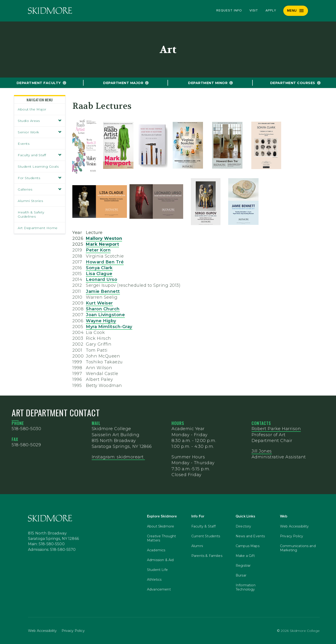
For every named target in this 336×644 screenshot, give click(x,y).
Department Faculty (39, 83)
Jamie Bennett (103, 291)
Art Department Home (38, 228)
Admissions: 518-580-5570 (52, 550)
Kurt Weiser (99, 303)
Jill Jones (262, 451)
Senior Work (40, 132)
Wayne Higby (101, 321)
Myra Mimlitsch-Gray (109, 327)
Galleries (40, 189)
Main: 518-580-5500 (46, 544)
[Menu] (296, 11)
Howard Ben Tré (105, 262)
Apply (271, 11)
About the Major (32, 109)
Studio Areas (40, 121)
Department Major (123, 83)
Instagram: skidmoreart (118, 457)
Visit (254, 11)
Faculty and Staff (40, 155)
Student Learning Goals (38, 166)
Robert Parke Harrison (276, 429)
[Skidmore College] (50, 11)
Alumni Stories (30, 201)
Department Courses (293, 83)
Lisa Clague (99, 274)
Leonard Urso (101, 280)
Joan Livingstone (105, 315)
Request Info (229, 11)
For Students (40, 178)
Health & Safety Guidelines (31, 214)
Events (24, 144)
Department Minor (208, 83)
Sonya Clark (99, 268)
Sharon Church (103, 309)
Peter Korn (98, 250)
